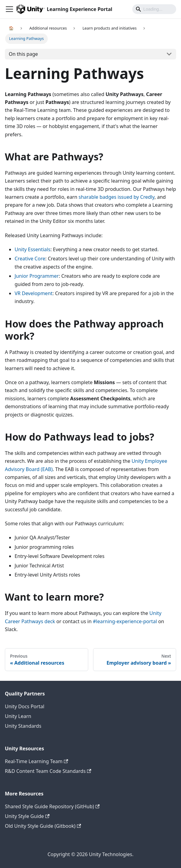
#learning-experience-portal (125, 621)
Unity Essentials (33, 249)
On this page (23, 54)
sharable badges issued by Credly (116, 197)
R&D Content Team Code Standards (48, 771)
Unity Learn (18, 716)
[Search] (154, 9)
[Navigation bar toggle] (9, 9)
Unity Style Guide (27, 816)
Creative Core (30, 259)
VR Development (34, 293)
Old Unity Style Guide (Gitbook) (43, 826)
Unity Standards (23, 726)
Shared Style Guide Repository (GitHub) (52, 806)
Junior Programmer (37, 276)
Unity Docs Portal (25, 706)
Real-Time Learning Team (37, 761)
